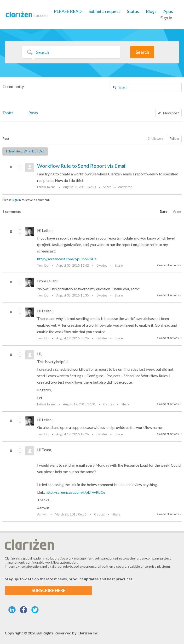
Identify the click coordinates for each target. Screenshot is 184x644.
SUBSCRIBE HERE (49, 590)
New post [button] (171, 113)
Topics (8, 113)
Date (164, 212)
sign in (17, 200)
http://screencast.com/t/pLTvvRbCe (67, 259)
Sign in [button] (166, 18)
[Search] (71, 52)
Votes (177, 212)
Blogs (151, 11)
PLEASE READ (68, 11)
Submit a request (104, 11)
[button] (20, 165)
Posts (33, 113)
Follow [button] (174, 139)
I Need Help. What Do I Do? (25, 151)
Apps (168, 11)
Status (133, 11)
